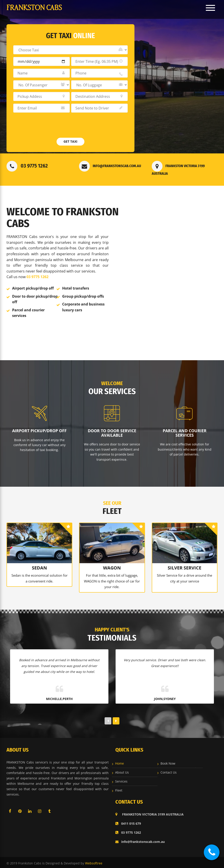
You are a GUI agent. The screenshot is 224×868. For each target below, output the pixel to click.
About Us (122, 771)
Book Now (168, 762)
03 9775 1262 (27, 166)
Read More (21, 336)
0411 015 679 (128, 822)
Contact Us (169, 771)
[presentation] (47, 127)
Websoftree (94, 862)
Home (120, 762)
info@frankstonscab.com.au (110, 166)
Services (121, 780)
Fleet (119, 789)
